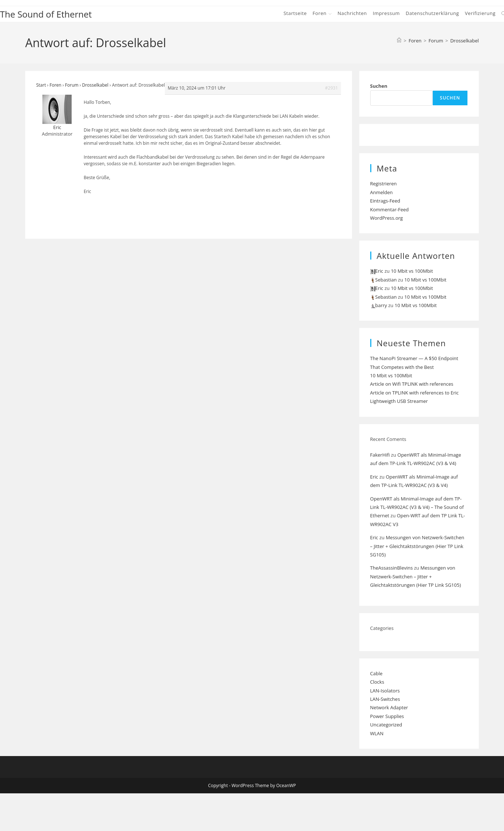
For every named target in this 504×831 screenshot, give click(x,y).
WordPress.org (387, 218)
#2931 (331, 88)
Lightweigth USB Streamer (399, 401)
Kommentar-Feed (390, 209)
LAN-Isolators (385, 691)
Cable (376, 673)
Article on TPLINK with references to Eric (415, 393)
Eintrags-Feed (385, 201)
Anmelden (382, 192)
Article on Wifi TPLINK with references (412, 384)
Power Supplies (387, 716)
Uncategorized (386, 725)
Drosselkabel (465, 41)
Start (41, 85)
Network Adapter (389, 707)
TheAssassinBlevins (392, 568)
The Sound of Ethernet (46, 14)
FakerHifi (380, 455)
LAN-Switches (385, 699)
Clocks (377, 682)
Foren (56, 85)
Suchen (379, 86)
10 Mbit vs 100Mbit (412, 271)
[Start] (399, 41)
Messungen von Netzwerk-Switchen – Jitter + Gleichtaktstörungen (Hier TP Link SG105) (417, 546)
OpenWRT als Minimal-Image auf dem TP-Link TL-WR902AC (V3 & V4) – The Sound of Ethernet (417, 507)
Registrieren (384, 184)
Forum (72, 85)
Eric (374, 477)
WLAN (377, 733)
